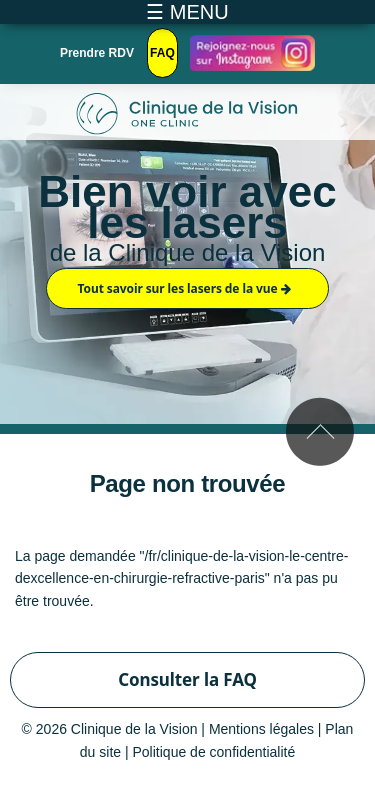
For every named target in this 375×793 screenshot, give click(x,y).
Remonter (320, 432)
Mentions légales (261, 729)
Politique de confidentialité (214, 752)
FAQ (162, 53)
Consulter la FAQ (187, 679)
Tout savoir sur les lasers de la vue (184, 288)
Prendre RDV (97, 53)
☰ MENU (187, 12)
